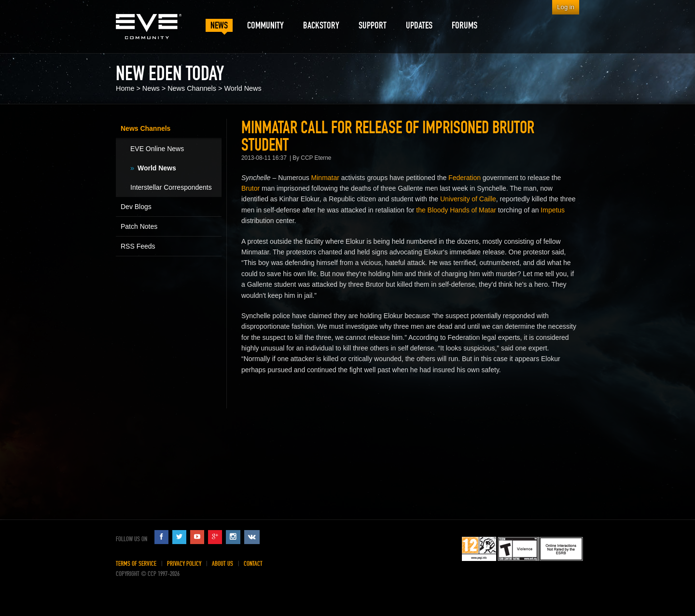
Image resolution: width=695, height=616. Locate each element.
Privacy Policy (184, 564)
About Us (222, 564)
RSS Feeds (138, 246)
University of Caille (468, 199)
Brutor (250, 188)
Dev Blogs (136, 207)
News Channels (192, 88)
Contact (253, 564)
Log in (566, 7)
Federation (465, 178)
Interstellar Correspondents (171, 187)
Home (125, 88)
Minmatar (325, 178)
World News (243, 88)
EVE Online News (157, 149)
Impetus (553, 210)
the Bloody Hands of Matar (456, 210)
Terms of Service (136, 564)
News (151, 88)
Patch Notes (139, 226)
